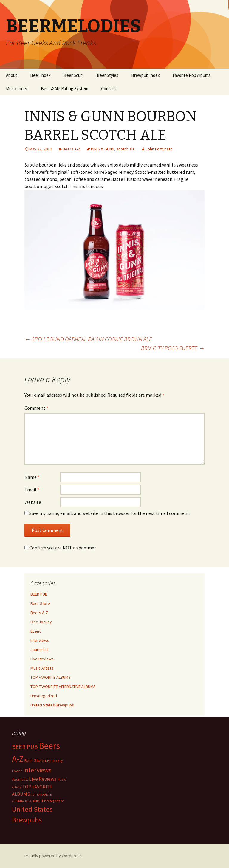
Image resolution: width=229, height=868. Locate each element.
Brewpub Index (146, 75)
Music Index (17, 89)
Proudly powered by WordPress (53, 856)
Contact (109, 89)
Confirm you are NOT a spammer (60, 548)
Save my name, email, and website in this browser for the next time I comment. (110, 513)
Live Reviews (42, 659)
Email (32, 490)
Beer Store (40, 603)
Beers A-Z (71, 149)
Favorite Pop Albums (192, 75)
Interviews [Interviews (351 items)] (37, 770)
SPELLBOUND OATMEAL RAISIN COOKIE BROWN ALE (88, 339)
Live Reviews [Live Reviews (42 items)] (43, 779)
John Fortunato (159, 149)
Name (32, 477)
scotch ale (126, 149)
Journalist (39, 650)
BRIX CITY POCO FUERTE (173, 348)
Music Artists (42, 668)
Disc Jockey (41, 622)
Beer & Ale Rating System (65, 89)
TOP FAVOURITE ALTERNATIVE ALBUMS (63, 687)
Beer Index (40, 75)
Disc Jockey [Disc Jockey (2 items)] (54, 761)
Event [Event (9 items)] (17, 771)
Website (33, 502)
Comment (36, 408)
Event (35, 631)
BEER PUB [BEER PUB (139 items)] (25, 747)
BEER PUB (39, 594)
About (12, 75)
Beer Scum (74, 75)
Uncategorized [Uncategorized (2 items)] (53, 801)
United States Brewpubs (52, 705)
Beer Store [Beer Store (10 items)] (34, 760)
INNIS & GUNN (103, 149)
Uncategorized (44, 696)
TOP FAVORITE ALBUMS (51, 677)
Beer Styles (107, 75)
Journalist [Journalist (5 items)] (20, 779)
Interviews (40, 640)
